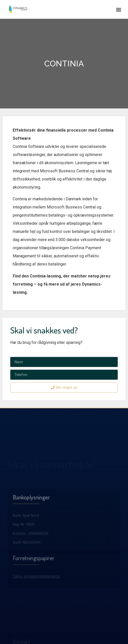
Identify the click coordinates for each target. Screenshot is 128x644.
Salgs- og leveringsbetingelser (37, 592)
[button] (119, 9)
